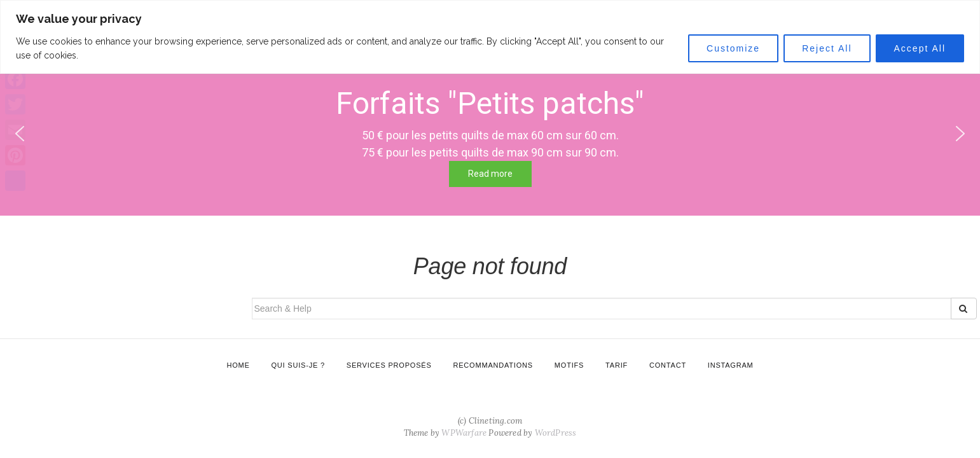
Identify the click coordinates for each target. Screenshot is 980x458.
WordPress (556, 433)
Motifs (569, 365)
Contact (668, 365)
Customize (733, 48)
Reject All (827, 48)
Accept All (920, 48)
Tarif (617, 365)
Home (238, 365)
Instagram (731, 365)
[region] (490, 37)
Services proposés (389, 365)
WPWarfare (464, 433)
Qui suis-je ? (298, 365)
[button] (960, 134)
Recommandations (493, 365)
